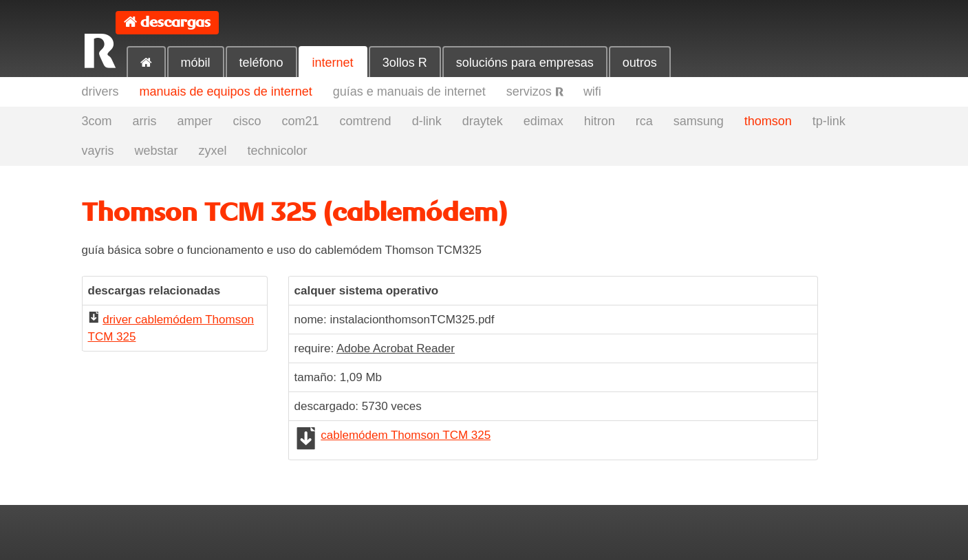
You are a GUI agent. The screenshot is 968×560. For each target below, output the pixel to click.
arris (145, 121)
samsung (699, 121)
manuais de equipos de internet (226, 91)
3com (97, 121)
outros (640, 63)
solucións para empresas (525, 63)
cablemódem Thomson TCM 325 (406, 435)
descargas (175, 22)
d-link (427, 121)
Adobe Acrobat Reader (396, 348)
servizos (535, 91)
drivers (100, 91)
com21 (301, 121)
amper (195, 121)
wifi (592, 91)
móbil (196, 63)
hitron (600, 121)
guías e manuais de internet (409, 91)
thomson (768, 121)
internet (333, 63)
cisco (247, 121)
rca (644, 121)
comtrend (366, 121)
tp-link (829, 121)
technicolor (278, 151)
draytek (483, 121)
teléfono (261, 63)
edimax (544, 121)
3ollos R (405, 63)
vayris (98, 151)
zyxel (213, 151)
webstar (157, 151)
